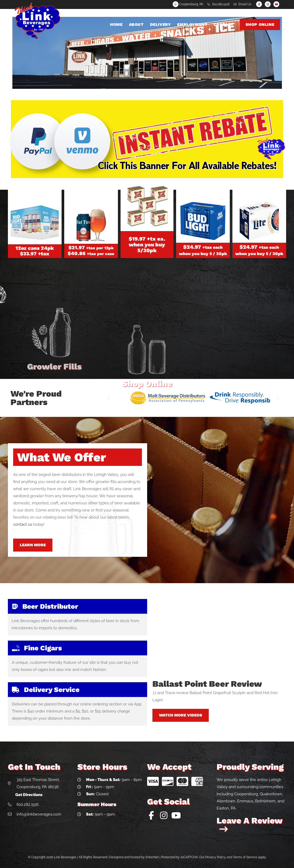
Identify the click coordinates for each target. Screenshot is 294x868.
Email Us (245, 4)
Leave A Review (249, 824)
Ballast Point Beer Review (207, 684)
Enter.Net (152, 857)
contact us (23, 524)
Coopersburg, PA (188, 4)
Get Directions (29, 795)
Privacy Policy (216, 857)
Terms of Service (245, 857)
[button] (108, 398)
